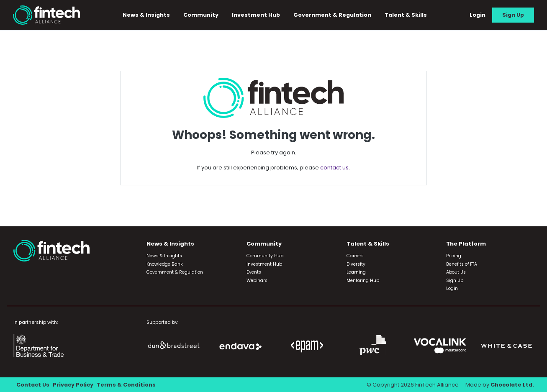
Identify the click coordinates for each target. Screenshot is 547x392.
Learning (356, 272)
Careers (355, 256)
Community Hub (265, 256)
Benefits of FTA (462, 264)
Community (201, 15)
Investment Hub (256, 15)
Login (478, 15)
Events (254, 272)
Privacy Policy (73, 385)
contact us (334, 168)
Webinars (257, 281)
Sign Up (513, 15)
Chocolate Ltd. (512, 385)
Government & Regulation (332, 15)
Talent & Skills (406, 15)
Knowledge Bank (165, 264)
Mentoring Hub (363, 281)
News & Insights (146, 15)
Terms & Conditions (126, 385)
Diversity (356, 264)
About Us (456, 272)
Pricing (454, 256)
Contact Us (33, 385)
